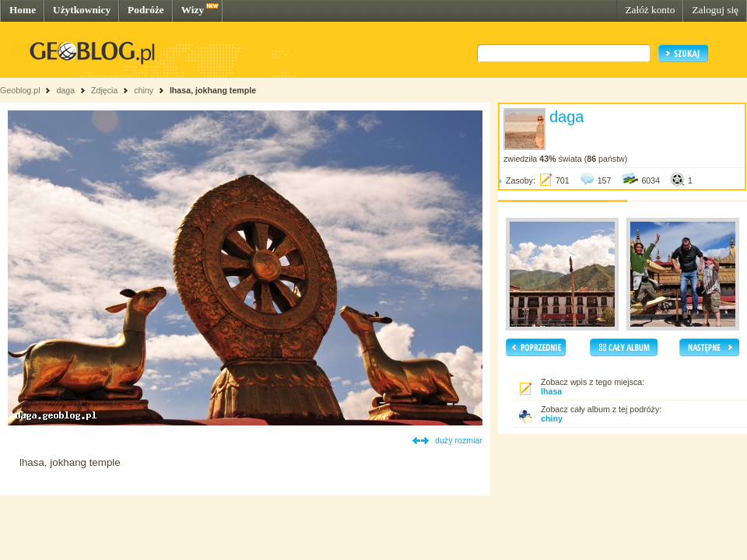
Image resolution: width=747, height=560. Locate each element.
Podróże (146, 10)
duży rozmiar (459, 440)
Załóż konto (650, 10)
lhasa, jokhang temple (213, 90)
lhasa (551, 391)
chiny (144, 90)
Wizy (193, 10)
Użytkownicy (82, 10)
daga (65, 90)
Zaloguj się (715, 10)
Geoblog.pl (20, 90)
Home (23, 10)
